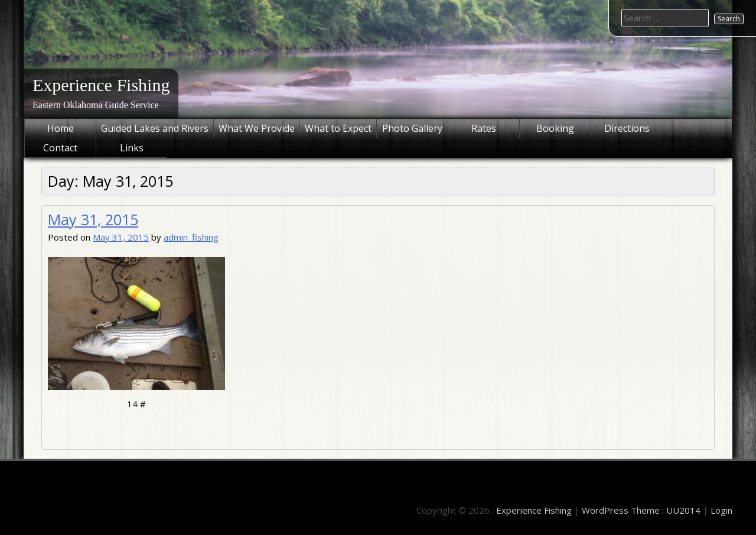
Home (61, 128)
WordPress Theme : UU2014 (641, 510)
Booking (555, 128)
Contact (60, 148)
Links (132, 148)
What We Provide (257, 128)
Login (721, 510)
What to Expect (338, 128)
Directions (627, 128)
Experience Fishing (101, 85)
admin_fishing (191, 237)
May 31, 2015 (93, 219)
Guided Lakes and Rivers (155, 128)
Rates (484, 128)
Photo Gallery (412, 128)
